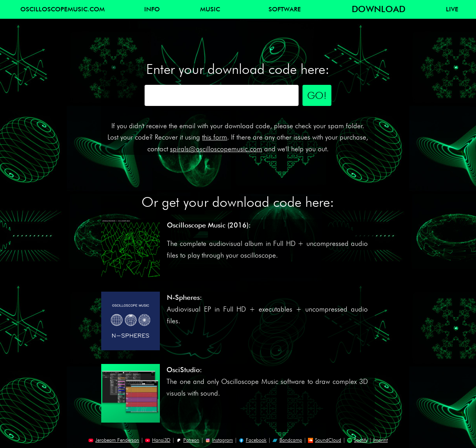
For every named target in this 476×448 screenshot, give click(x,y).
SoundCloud (325, 440)
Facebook (253, 440)
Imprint (380, 440)
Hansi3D (158, 440)
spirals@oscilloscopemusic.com (216, 149)
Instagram (219, 440)
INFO (152, 9)
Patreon (188, 440)
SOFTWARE (285, 9)
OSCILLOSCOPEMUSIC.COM (63, 9)
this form (215, 137)
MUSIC (210, 9)
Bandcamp (287, 440)
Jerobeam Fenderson (114, 440)
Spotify (357, 440)
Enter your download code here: (238, 69)
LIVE (452, 9)
